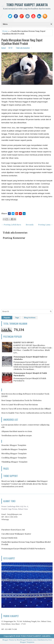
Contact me (16, 484)
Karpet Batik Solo (9, 538)
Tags (17, 318)
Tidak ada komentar (23, 48)
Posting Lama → (45, 225)
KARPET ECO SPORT (24, 342)
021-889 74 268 (11, 629)
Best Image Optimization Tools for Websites (21, 400)
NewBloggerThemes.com (26, 640)
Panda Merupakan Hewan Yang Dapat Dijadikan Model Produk (22, 42)
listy (15, 514)
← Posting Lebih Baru (11, 225)
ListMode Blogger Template (14, 449)
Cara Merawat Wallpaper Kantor (16, 534)
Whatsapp (5, 519)
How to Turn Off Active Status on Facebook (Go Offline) (26, 409)
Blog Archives (30, 318)
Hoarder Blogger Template (14, 445)
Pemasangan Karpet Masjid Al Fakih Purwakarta (23, 549)
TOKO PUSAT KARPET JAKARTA (27, 5)
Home (5, 31)
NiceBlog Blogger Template (14, 454)
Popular (7, 318)
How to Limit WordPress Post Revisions (20, 405)
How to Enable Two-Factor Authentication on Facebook (26, 413)
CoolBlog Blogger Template (14, 458)
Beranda (30, 225)
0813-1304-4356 (11, 517)
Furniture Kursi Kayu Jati (13, 530)
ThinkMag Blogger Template (14, 462)
